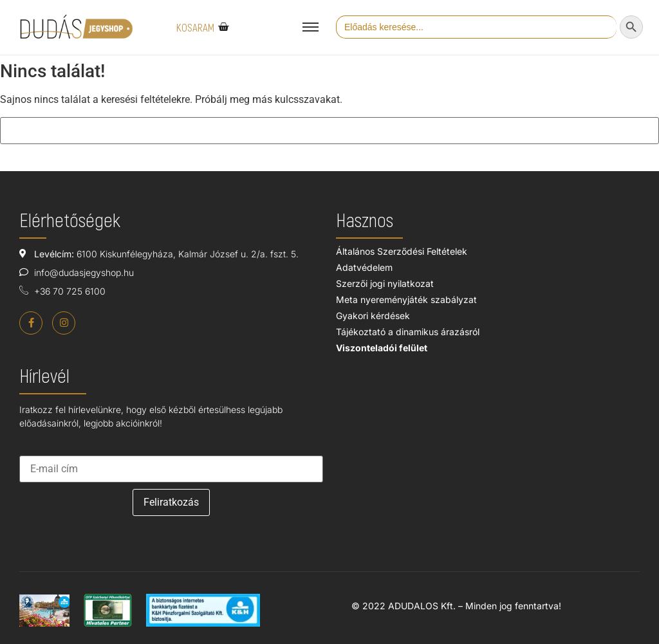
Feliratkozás (171, 502)
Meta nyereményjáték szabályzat (406, 299)
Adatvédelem (364, 267)
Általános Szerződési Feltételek (402, 251)
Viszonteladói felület (382, 348)
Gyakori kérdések (373, 316)
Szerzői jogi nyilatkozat (385, 283)
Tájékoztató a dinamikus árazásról (408, 332)
